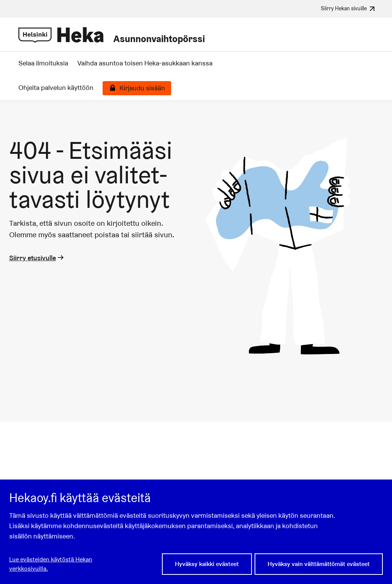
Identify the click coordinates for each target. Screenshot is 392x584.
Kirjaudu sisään (142, 88)
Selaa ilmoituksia (43, 63)
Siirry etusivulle (37, 258)
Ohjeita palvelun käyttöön (56, 88)
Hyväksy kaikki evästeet (207, 564)
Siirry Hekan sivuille (349, 9)
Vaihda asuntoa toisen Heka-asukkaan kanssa (145, 63)
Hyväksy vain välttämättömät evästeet (319, 564)
